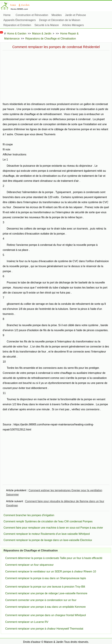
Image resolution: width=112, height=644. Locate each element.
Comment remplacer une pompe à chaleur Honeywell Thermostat (44, 629)
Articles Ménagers (73, 25)
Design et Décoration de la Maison (60, 20)
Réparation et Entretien (17, 25)
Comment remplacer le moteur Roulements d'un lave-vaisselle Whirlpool (47, 534)
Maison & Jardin (42, 34)
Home (7, 15)
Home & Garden (17, 34)
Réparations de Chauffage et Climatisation (51, 39)
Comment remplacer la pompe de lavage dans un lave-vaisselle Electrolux (48, 540)
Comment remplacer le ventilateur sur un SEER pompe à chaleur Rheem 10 (51, 572)
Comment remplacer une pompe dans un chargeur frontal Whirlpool (45, 615)
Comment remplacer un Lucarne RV (27, 622)
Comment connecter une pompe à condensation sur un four (41, 600)
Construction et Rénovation (32, 15)
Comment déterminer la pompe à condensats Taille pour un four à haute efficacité (54, 558)
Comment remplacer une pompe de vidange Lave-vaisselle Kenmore (46, 593)
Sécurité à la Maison (47, 25)
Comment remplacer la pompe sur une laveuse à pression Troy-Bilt (45, 587)
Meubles (57, 15)
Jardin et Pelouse (75, 15)
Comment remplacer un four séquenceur (29, 565)
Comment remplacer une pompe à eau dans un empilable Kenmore (45, 607)
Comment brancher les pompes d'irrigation (29, 515)
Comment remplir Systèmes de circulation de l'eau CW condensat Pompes (48, 521)
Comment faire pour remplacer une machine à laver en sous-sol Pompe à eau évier (53, 528)
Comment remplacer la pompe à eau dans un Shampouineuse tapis (46, 578)
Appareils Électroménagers (20, 20)
